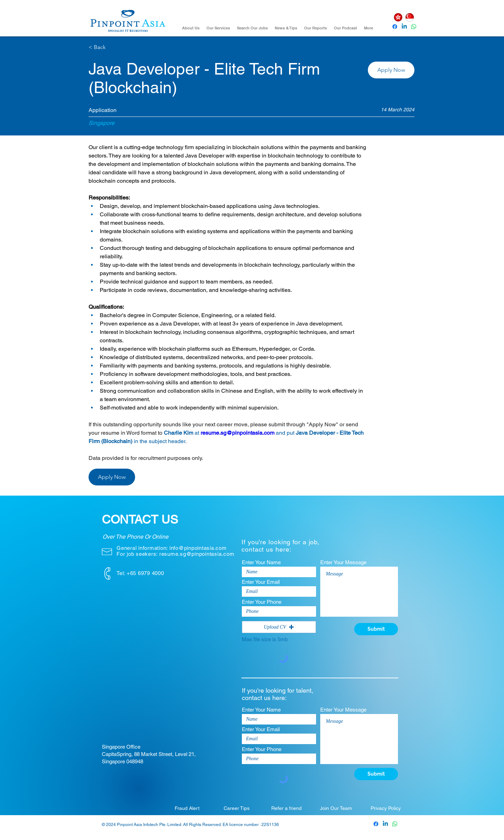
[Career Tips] (237, 808)
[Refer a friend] (286, 808)
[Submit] (376, 629)
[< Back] (113, 47)
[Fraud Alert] (187, 808)
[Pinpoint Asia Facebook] (395, 27)
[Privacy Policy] (386, 808)
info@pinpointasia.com (198, 548)
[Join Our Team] (336, 808)
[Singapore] (409, 17)
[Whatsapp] (414, 27)
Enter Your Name (261, 562)
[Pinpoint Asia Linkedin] (404, 27)
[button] (391, 70)
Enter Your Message (343, 562)
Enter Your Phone (262, 602)
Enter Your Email (261, 582)
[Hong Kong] (398, 17)
